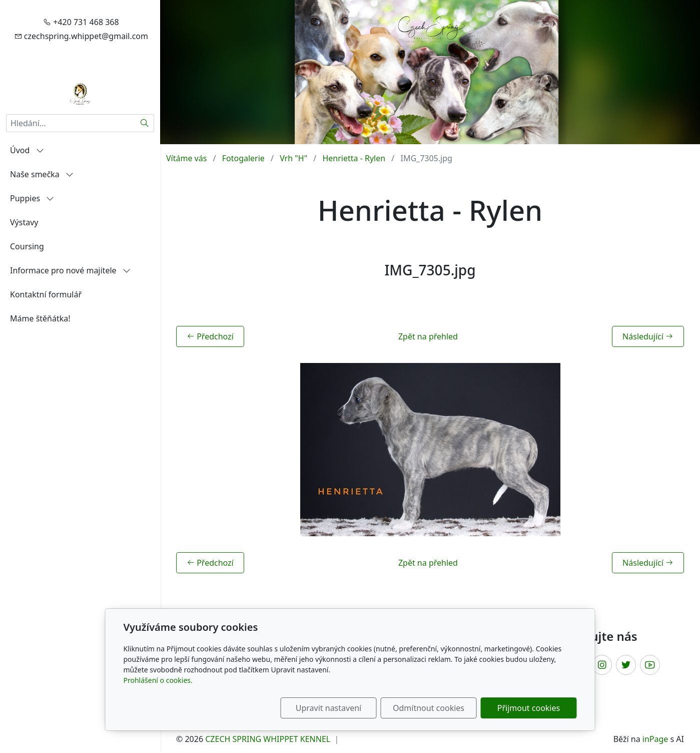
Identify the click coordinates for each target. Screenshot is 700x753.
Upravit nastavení (328, 708)
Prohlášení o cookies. (158, 680)
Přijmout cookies (529, 708)
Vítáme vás (186, 158)
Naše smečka (42, 174)
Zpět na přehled (428, 336)
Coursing (27, 246)
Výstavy (24, 222)
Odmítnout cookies (429, 708)
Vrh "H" (293, 158)
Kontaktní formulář (46, 294)
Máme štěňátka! (40, 318)
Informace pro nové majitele (70, 270)
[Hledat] (145, 123)
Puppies (32, 198)
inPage (655, 739)
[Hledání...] (71, 123)
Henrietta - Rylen (354, 158)
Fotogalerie (243, 158)
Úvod (27, 150)
